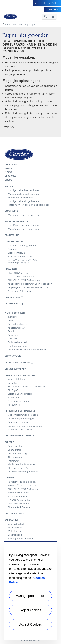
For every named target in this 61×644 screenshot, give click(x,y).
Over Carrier (12, 520)
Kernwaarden (15, 528)
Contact (9, 168)
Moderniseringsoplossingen (23, 415)
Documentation (17, 453)
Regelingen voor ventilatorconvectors (28, 287)
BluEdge (13, 390)
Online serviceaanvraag (19, 362)
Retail (11, 331)
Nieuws (9, 172)
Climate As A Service (19, 507)
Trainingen (14, 461)
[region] (30, 590)
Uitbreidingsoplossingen (21, 418)
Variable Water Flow (18, 493)
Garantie (12, 383)
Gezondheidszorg (17, 324)
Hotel (10, 320)
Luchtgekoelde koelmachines (23, 190)
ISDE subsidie (15, 457)
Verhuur (14, 405)
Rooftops (12, 249)
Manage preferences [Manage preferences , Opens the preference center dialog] (30, 596)
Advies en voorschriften (20, 429)
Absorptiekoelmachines (20, 198)
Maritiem (13, 339)
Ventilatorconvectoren (20, 256)
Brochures (10, 176)
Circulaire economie (19, 503)
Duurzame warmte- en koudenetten (27, 349)
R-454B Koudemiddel (19, 500)
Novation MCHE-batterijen (23, 485)
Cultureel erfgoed (17, 342)
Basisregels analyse (18, 422)
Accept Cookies (30, 624)
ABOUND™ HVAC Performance (24, 280)
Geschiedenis (15, 535)
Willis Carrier (15, 531)
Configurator (14, 450)
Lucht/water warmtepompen (23, 225)
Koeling (9, 186)
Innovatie (10, 478)
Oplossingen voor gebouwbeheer (26, 426)
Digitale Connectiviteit (20, 394)
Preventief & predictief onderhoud (26, 386)
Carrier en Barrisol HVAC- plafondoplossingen (23, 261)
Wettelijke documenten (20, 538)
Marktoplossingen (15, 313)
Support (9, 442)
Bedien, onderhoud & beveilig (20, 375)
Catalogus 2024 (14, 297)
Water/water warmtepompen (23, 215)
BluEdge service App (15, 369)
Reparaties (14, 397)
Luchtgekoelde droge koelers (23, 201)
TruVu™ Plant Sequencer (21, 276)
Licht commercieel (18, 346)
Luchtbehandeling (14, 242)
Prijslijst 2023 (14, 304)
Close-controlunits (18, 253)
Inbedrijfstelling (16, 379)
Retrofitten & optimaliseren (20, 411)
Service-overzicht (14, 356)
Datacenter (14, 335)
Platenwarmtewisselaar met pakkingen (29, 205)
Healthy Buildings (14, 513)
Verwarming (11, 211)
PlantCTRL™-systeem (19, 273)
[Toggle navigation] (46, 17)
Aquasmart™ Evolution (20, 291)
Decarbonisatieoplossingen (20, 436)
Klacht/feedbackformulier (21, 464)
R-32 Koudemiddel (18, 496)
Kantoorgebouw (16, 328)
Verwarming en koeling (17, 221)
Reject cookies (30, 610)
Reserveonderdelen (18, 401)
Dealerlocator (15, 446)
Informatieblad (16, 524)
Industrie (13, 317)
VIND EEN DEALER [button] (47, 3)
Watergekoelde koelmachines (24, 194)
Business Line (12, 235)
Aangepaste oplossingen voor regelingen (30, 284)
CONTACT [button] (53, 9)
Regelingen (11, 269)
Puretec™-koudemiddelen (22, 482)
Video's (8, 180)
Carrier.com (11, 164)
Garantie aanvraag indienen (23, 472)
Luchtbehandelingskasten (22, 245)
